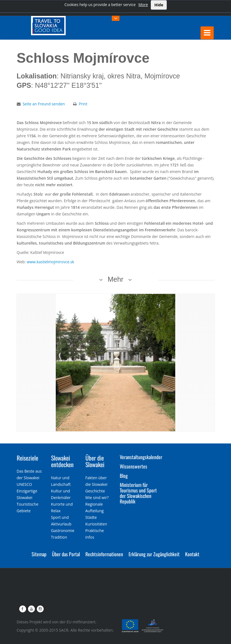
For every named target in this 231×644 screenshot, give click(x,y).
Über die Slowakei (95, 461)
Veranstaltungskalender (141, 457)
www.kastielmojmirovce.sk (50, 262)
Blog (124, 476)
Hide (159, 5)
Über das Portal (66, 554)
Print (83, 104)
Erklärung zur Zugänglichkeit (154, 554)
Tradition (59, 537)
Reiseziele (27, 458)
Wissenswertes (133, 466)
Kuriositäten (96, 524)
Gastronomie (63, 531)
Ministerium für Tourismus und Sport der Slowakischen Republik (138, 493)
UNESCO (24, 484)
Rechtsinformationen (104, 554)
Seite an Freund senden (44, 104)
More (143, 5)
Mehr (115, 279)
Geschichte (95, 491)
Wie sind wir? (97, 498)
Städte (91, 517)
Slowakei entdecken (62, 461)
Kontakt (192, 554)
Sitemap (39, 554)
